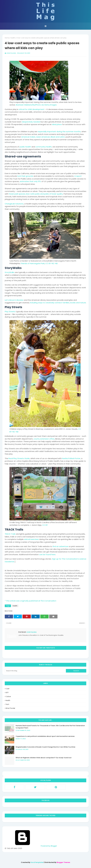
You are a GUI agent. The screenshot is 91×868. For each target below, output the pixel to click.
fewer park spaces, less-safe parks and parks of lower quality (36, 194)
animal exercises (31, 539)
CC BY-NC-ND (52, 263)
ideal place (57, 124)
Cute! (7, 689)
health (13, 38)
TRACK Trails (10, 534)
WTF (7, 693)
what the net (10, 708)
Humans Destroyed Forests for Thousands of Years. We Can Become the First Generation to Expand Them (50, 727)
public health (25, 147)
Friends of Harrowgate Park (33, 263)
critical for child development (32, 109)
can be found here (47, 554)
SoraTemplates (37, 862)
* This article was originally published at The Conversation (31, 601)
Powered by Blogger (31, 846)
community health (44, 147)
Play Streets (10, 312)
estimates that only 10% (30, 181)
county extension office (44, 439)
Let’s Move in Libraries (14, 300)
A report (78, 176)
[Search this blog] (35, 671)
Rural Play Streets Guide (19, 458)
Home (7, 38)
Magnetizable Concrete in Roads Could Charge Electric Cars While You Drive (45, 747)
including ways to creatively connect (46, 303)
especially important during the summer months (59, 132)
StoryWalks (10, 272)
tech (7, 704)
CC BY (45, 525)
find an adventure (60, 546)
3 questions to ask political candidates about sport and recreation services (45, 736)
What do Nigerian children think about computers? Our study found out (44, 758)
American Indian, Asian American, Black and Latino (43, 137)
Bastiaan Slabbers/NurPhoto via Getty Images (36, 105)
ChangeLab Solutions (14, 204)
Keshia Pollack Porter (71, 458)
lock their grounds (25, 176)
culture (8, 696)
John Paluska (11, 53)
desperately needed (31, 122)
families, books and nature (74, 303)
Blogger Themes (63, 862)
